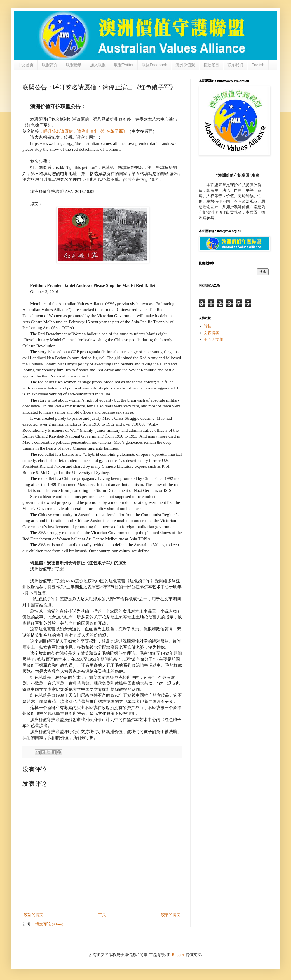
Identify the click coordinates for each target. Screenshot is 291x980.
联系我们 (235, 65)
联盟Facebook (154, 65)
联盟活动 (74, 65)
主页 (102, 915)
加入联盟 (98, 65)
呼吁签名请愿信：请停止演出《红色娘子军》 (85, 131)
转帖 (208, 326)
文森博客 (212, 333)
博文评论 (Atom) (49, 924)
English (258, 65)
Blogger (178, 955)
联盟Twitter (124, 65)
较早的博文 (171, 915)
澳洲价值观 (185, 65)
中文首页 (26, 65)
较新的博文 (34, 915)
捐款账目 (211, 65)
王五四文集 (213, 340)
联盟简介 (50, 65)
